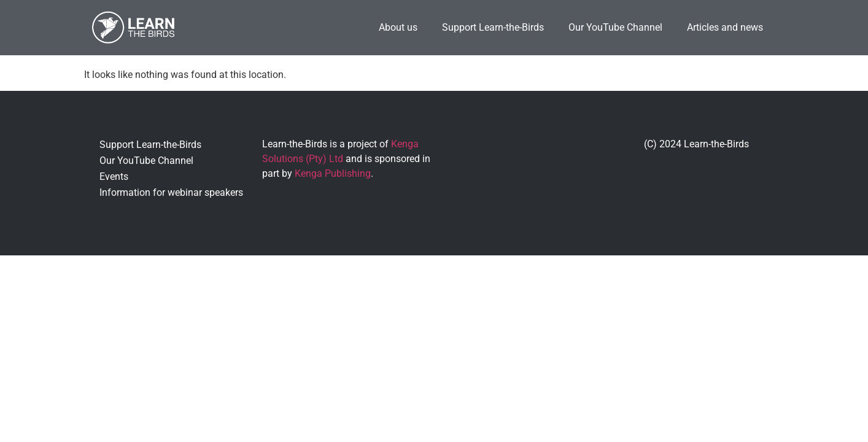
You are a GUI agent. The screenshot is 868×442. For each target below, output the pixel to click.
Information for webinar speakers (171, 192)
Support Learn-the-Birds (493, 27)
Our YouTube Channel (615, 27)
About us (398, 27)
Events (114, 176)
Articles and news (725, 27)
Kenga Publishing (333, 173)
